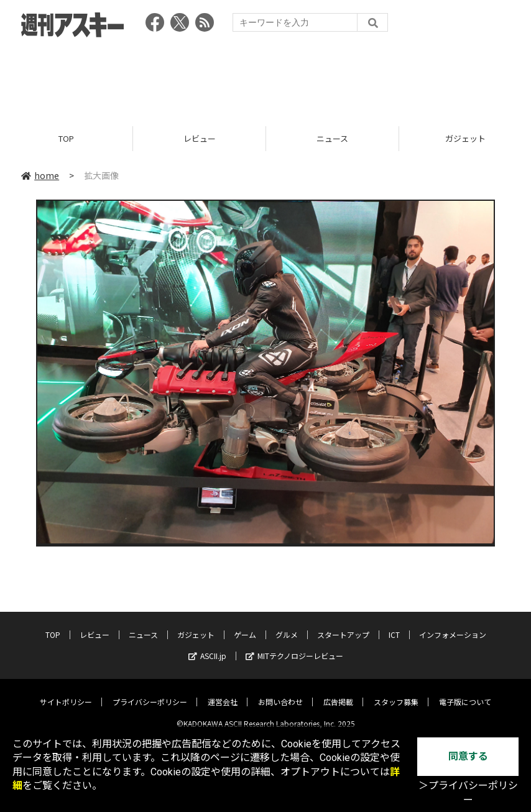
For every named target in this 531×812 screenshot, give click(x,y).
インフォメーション (453, 625)
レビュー (200, 138)
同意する (468, 756)
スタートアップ (343, 625)
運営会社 (223, 692)
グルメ (287, 625)
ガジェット (196, 625)
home (40, 175)
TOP (66, 138)
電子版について (465, 692)
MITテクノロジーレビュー (294, 646)
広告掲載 (338, 692)
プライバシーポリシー (150, 692)
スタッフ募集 (396, 692)
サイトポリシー (66, 692)
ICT (394, 625)
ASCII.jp (207, 646)
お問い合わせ (280, 692)
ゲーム (245, 625)
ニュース (332, 138)
